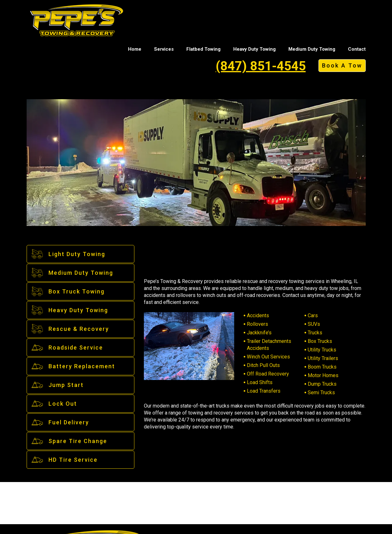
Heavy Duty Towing (254, 49)
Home (135, 49)
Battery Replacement (73, 366)
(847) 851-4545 (261, 66)
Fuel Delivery (60, 422)
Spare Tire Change (69, 441)
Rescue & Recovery (70, 329)
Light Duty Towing (68, 254)
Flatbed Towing (203, 49)
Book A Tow (342, 65)
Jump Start (57, 385)
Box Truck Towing (68, 291)
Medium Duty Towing (312, 49)
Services (164, 49)
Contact (357, 49)
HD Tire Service (64, 460)
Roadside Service (67, 347)
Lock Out (54, 404)
